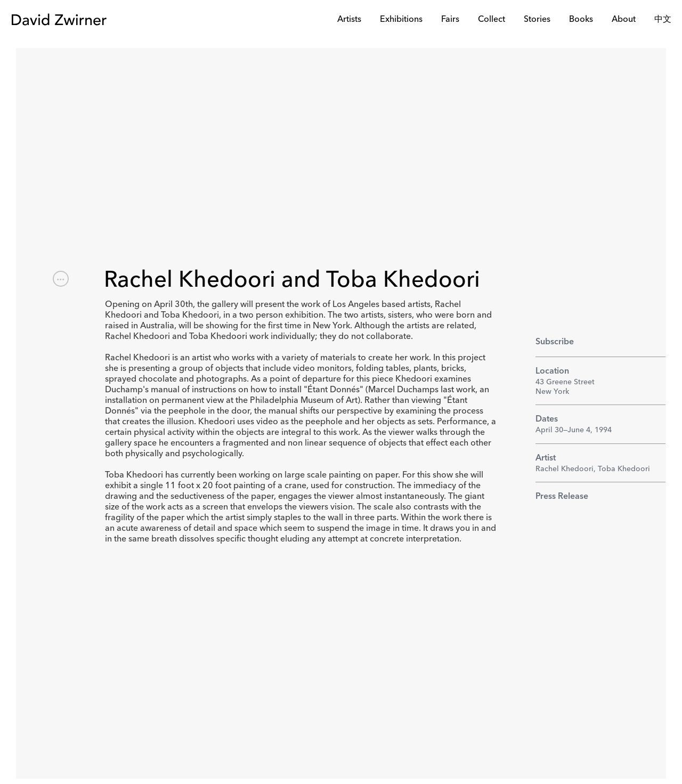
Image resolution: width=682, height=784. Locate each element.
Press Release (562, 497)
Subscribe (555, 342)
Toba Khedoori (624, 469)
